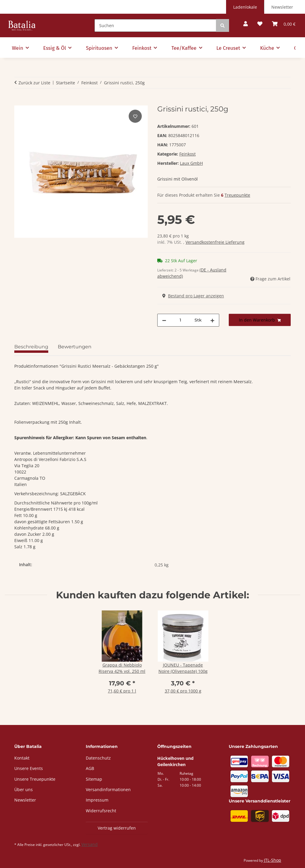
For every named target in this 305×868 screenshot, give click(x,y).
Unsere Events (29, 768)
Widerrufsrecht (101, 811)
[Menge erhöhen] (212, 320)
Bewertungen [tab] (75, 347)
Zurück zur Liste (34, 83)
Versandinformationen (108, 789)
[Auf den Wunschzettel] (135, 116)
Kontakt (22, 758)
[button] (246, 24)
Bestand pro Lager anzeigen (193, 296)
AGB (90, 768)
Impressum (97, 800)
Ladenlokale (245, 7)
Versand (90, 844)
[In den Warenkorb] (19, 102)
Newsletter (282, 7)
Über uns (24, 789)
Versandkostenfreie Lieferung (215, 242)
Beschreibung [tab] (31, 347)
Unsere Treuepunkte (35, 779)
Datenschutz (98, 758)
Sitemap (94, 779)
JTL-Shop (273, 860)
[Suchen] (155, 25)
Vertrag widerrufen (117, 828)
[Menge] (180, 320)
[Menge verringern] (164, 320)
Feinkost (187, 154)
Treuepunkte (237, 195)
